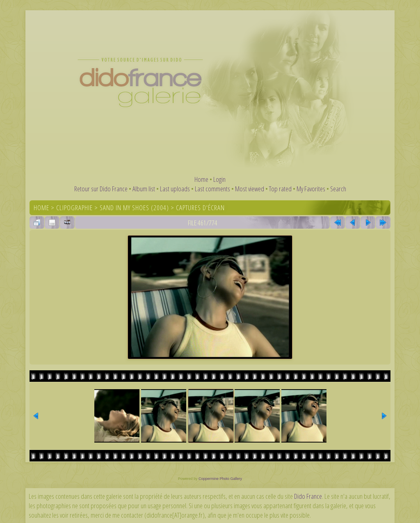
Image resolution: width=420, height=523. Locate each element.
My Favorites (311, 189)
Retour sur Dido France (101, 189)
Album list (144, 189)
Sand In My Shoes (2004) (134, 208)
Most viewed (250, 189)
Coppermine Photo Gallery (220, 479)
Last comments (212, 189)
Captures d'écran (200, 208)
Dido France (308, 496)
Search (338, 189)
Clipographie (74, 208)
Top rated (280, 189)
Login (219, 179)
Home (201, 179)
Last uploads (175, 189)
